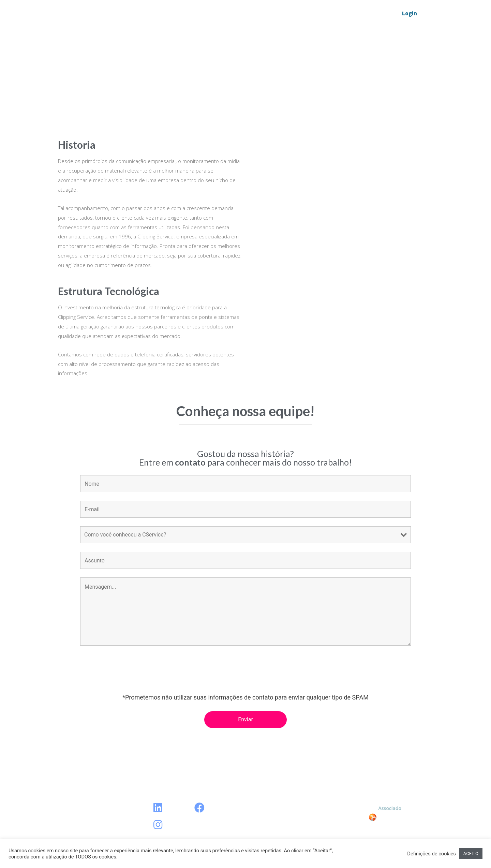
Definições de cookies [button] (432, 854)
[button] (410, 13)
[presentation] (132, 671)
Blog (270, 13)
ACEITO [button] (471, 854)
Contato (361, 13)
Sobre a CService (313, 13)
